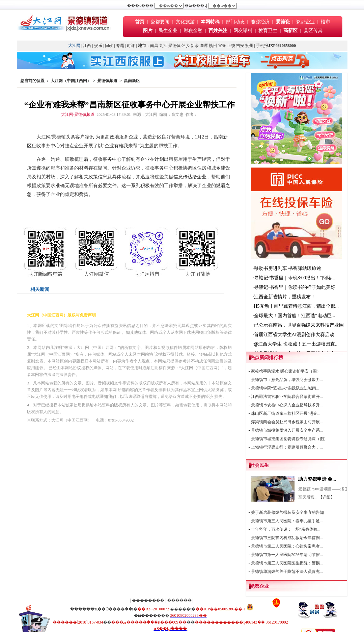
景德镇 (174, 46)
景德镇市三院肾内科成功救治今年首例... (287, 538)
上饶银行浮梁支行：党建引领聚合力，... (287, 447)
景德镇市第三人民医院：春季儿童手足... (287, 521)
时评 (131, 46)
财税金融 (193, 31)
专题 (120, 46)
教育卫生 (268, 31)
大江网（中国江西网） (71, 81)
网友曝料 (243, 31)
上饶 (231, 46)
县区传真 (313, 31)
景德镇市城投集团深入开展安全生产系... (287, 430)
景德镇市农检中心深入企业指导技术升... (287, 405)
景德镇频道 (107, 81)
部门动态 (235, 22)
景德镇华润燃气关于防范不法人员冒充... (287, 572)
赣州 (213, 46)
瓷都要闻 (161, 22)
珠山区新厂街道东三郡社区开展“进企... (286, 413)
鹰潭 (204, 46)
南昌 (154, 46)
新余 (195, 46)
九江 (163, 46)
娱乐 (98, 46)
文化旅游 (185, 22)
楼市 (326, 22)
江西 (87, 46)
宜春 (222, 46)
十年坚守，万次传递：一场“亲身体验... (286, 529)
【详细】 (327, 497)
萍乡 (186, 46)
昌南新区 (132, 81)
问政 (109, 46)
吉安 (240, 46)
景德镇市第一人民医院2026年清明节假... (287, 555)
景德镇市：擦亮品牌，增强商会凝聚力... (287, 380)
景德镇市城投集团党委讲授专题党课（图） (289, 439)
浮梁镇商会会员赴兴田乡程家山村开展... (287, 422)
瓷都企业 (305, 22)
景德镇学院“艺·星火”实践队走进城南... (285, 388)
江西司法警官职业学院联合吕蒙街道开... (287, 397)
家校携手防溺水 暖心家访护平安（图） (286, 371)
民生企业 (168, 31)
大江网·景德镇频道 (78, 115)
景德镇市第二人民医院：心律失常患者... (287, 546)
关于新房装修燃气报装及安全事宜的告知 (287, 512)
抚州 (249, 46)
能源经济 (260, 22)
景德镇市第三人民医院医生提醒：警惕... (287, 563)
